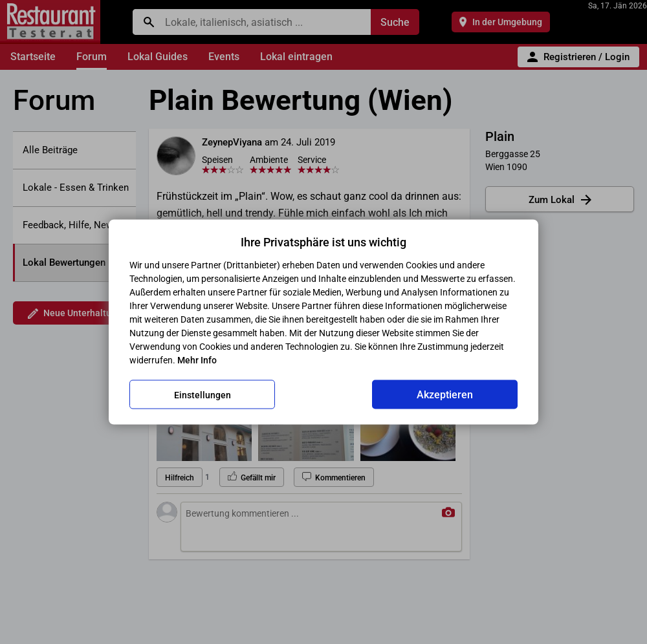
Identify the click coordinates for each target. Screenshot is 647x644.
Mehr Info (197, 360)
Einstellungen (203, 394)
